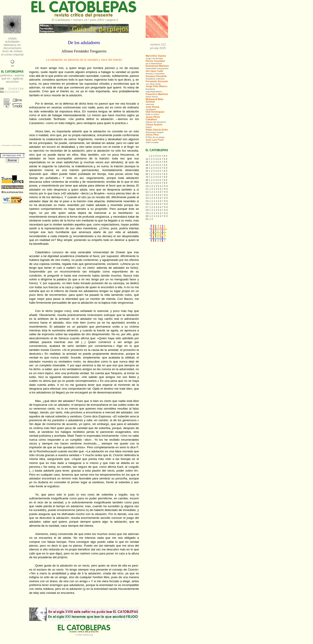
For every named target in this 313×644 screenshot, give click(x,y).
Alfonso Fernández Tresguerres (84, 51)
